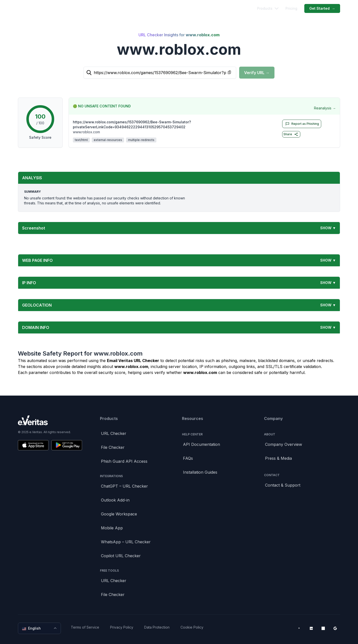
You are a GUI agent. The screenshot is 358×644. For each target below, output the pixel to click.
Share (291, 134)
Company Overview (284, 444)
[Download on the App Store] (33, 445)
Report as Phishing (301, 124)
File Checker (113, 447)
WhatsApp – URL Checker (126, 542)
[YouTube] (299, 628)
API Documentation (201, 444)
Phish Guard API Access (124, 461)
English (40, 628)
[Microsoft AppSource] (323, 628)
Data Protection (157, 627)
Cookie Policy (192, 627)
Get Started (322, 8)
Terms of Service (85, 627)
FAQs (188, 458)
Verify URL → (257, 73)
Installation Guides (200, 472)
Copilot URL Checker (121, 556)
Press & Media (278, 458)
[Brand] (50, 420)
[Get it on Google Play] (67, 445)
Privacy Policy (122, 627)
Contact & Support (283, 485)
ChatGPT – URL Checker (124, 486)
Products (268, 8)
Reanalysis (325, 108)
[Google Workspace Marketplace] (335, 628)
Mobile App (112, 528)
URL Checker (114, 433)
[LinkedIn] (311, 628)
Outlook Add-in (115, 500)
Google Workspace (119, 514)
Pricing (291, 8)
